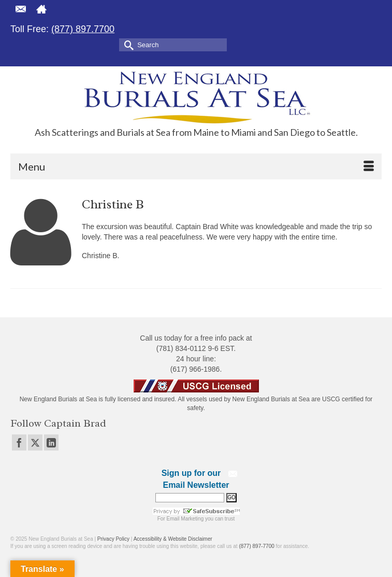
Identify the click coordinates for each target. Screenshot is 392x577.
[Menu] (196, 166)
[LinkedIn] (51, 442)
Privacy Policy (113, 539)
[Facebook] (19, 442)
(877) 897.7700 (83, 29)
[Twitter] (35, 442)
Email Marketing (185, 519)
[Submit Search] (127, 44)
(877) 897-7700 (256, 546)
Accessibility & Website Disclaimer (173, 539)
